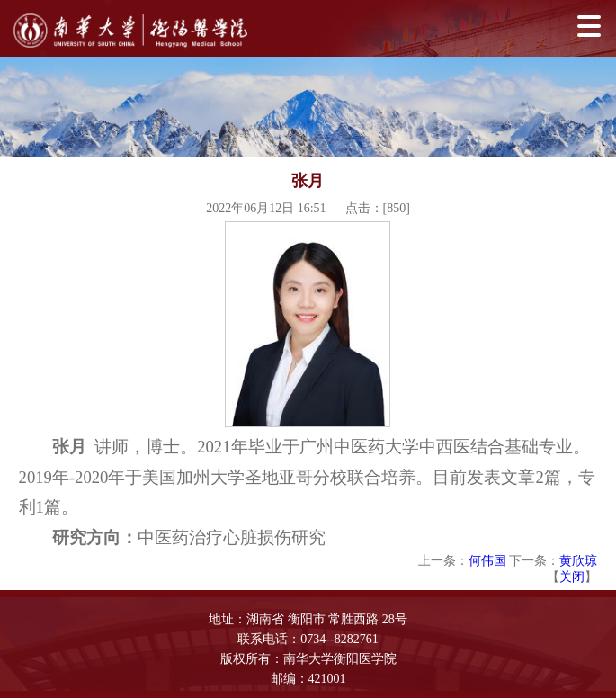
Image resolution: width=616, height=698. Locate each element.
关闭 (572, 577)
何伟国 (487, 561)
